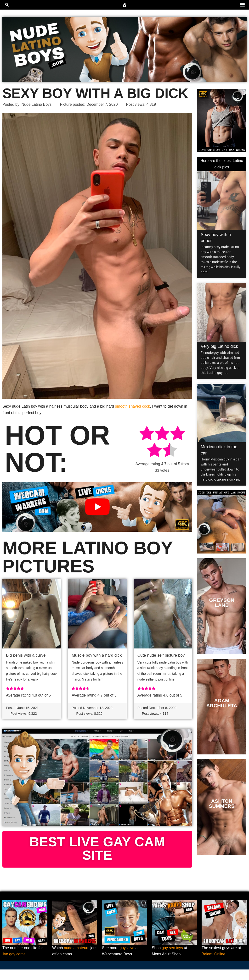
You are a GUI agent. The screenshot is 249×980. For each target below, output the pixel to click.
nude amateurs (77, 958)
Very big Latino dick (219, 346)
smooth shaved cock (133, 406)
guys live (127, 958)
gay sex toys (173, 958)
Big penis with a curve (26, 655)
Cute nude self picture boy (161, 655)
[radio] (147, 434)
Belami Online (214, 965)
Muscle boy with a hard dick (97, 655)
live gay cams (14, 965)
